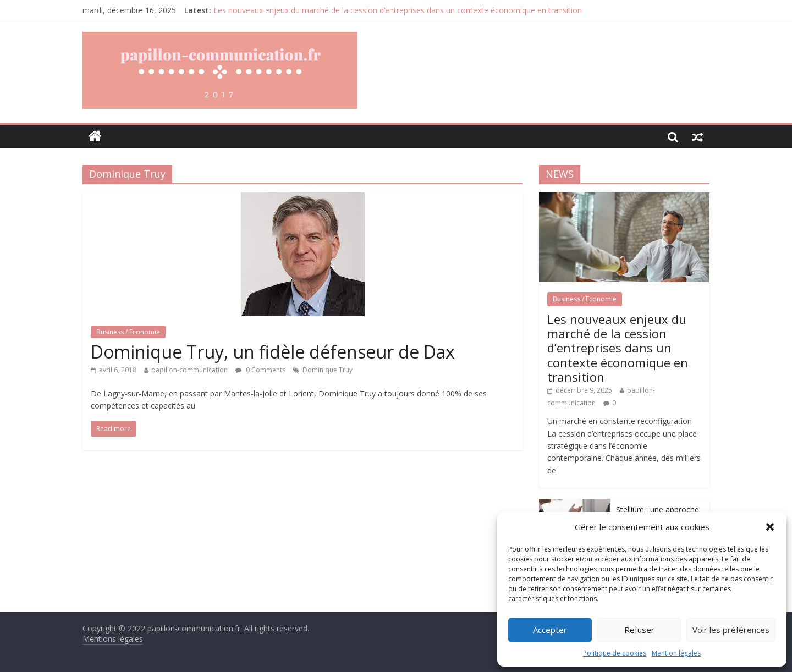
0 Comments (260, 370)
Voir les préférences (731, 630)
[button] (770, 527)
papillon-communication (189, 370)
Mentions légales (113, 639)
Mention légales (676, 653)
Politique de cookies (615, 653)
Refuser (639, 630)
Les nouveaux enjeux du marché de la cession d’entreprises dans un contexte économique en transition (398, 10)
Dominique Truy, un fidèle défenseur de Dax (273, 352)
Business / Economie (128, 332)
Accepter (550, 630)
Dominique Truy (328, 370)
